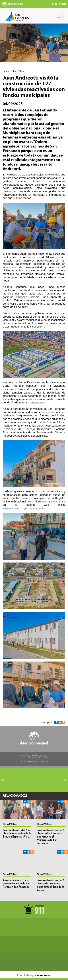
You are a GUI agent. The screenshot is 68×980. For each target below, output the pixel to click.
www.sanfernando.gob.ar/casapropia (23, 508)
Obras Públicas (10, 824)
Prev (5, 780)
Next (64, 780)
